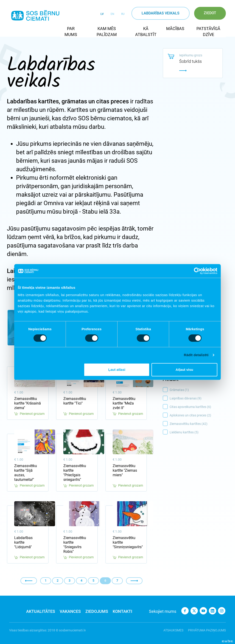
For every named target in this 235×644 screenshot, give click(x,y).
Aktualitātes (41, 611)
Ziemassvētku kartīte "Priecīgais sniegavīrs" (75, 473)
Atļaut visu (184, 370)
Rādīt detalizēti (196, 355)
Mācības (175, 29)
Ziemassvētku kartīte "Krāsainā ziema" (28, 403)
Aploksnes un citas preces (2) (199, 416)
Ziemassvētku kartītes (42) (199, 424)
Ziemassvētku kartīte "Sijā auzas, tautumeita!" (26, 473)
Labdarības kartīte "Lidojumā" (23, 542)
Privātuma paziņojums (207, 630)
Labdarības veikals (161, 13)
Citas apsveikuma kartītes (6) (199, 407)
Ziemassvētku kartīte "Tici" (75, 401)
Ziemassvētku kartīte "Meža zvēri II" (124, 403)
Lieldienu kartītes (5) (199, 432)
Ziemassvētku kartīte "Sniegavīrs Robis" (75, 545)
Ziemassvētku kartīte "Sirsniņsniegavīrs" (126, 542)
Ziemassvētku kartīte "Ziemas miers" (125, 470)
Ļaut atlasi (117, 370)
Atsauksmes (173, 630)
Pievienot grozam (29, 414)
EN (112, 14)
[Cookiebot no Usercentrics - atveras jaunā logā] (197, 271)
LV (102, 14)
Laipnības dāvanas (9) (199, 399)
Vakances (70, 611)
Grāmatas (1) (199, 390)
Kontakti (122, 611)
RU (123, 14)
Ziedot (210, 13)
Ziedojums (97, 611)
